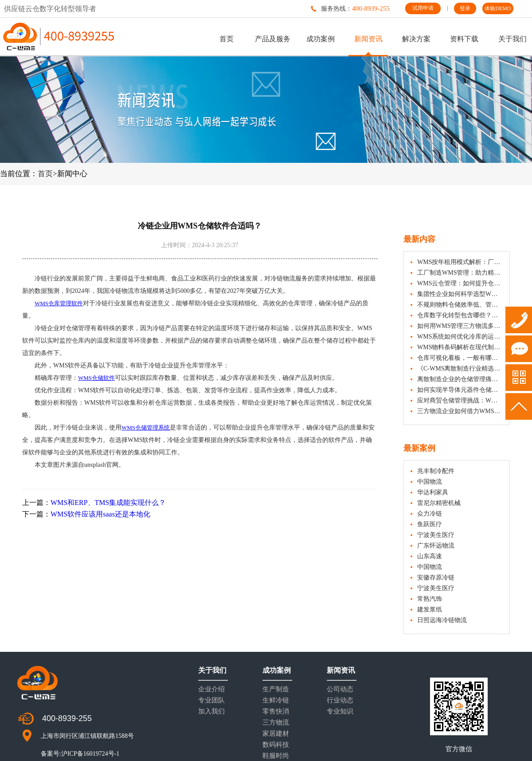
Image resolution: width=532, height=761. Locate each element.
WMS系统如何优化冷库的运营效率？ (460, 337)
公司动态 (340, 689)
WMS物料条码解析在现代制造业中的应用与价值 (460, 347)
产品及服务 (273, 39)
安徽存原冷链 (436, 578)
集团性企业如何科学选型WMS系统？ (460, 294)
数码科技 (276, 745)
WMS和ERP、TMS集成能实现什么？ (108, 503)
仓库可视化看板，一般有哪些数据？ (460, 358)
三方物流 (276, 723)
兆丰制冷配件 (436, 471)
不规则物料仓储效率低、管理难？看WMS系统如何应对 (460, 305)
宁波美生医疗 (436, 535)
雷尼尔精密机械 (439, 503)
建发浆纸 (430, 609)
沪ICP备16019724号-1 (90, 754)
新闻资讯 (368, 39)
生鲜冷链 (276, 700)
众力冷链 (430, 514)
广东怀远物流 (436, 546)
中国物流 (430, 482)
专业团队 (211, 700)
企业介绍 (211, 689)
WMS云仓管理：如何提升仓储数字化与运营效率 (460, 283)
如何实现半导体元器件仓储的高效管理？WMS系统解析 (460, 390)
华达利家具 (433, 492)
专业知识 (340, 712)
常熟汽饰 (430, 599)
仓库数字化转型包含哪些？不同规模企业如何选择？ (460, 315)
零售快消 (276, 712)
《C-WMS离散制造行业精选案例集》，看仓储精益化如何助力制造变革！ (460, 369)
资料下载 (464, 39)
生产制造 (276, 689)
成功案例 (321, 39)
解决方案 (416, 39)
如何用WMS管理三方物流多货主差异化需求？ (460, 326)
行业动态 (340, 700)
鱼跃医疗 (430, 524)
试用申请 (423, 8)
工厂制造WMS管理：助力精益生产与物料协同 (460, 273)
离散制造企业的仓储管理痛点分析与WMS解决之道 (460, 379)
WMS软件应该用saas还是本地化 (100, 514)
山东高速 (430, 556)
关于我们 (512, 39)
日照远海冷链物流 (442, 620)
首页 (227, 39)
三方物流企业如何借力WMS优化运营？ (460, 411)
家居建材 (276, 734)
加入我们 (211, 712)
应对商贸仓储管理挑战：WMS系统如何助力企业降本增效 (460, 400)
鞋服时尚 (276, 756)
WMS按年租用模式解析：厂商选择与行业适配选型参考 (460, 262)
